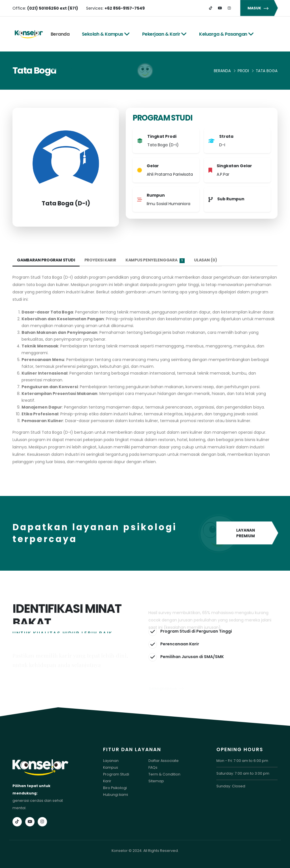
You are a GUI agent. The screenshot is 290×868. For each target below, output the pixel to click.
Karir (107, 781)
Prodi (243, 71)
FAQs (153, 767)
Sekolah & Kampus (106, 34)
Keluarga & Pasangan (226, 34)
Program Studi (116, 774)
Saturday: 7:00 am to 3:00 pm (243, 773)
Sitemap (156, 781)
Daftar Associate (164, 761)
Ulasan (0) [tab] (206, 260)
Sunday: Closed (231, 786)
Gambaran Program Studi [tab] (46, 260)
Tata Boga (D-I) (66, 203)
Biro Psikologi (115, 788)
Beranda (60, 34)
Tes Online (65, 69)
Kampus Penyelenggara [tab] (155, 260)
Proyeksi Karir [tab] (100, 260)
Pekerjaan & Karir (165, 34)
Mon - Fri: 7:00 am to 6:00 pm (242, 761)
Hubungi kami (116, 795)
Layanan (111, 761)
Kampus (111, 767)
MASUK (259, 8)
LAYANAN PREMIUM (247, 533)
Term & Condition (164, 774)
